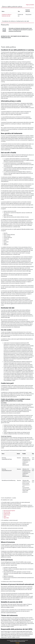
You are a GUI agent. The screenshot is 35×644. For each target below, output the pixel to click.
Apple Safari (6, 518)
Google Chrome (7, 513)
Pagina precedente (30, 5)
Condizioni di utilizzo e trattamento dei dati (17, 641)
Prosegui (17, 643)
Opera (5, 516)
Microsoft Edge (7, 512)
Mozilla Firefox (7, 515)
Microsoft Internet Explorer (9, 511)
